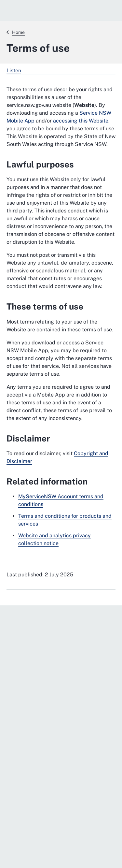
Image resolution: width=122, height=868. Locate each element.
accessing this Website (81, 121)
